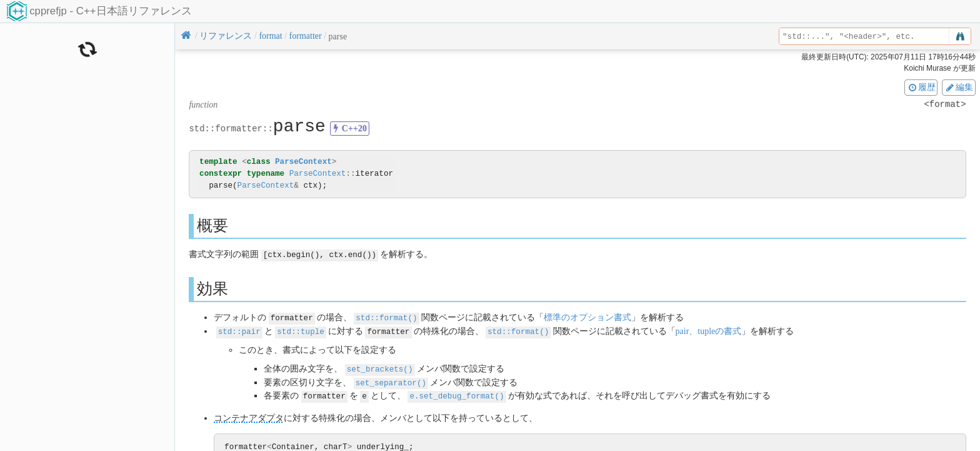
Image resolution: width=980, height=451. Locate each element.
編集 (959, 87)
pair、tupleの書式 (708, 330)
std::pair (239, 330)
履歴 (921, 87)
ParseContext (303, 162)
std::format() (386, 317)
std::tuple (301, 330)
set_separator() (391, 380)
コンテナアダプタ (249, 415)
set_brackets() (380, 367)
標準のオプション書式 (587, 317)
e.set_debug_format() (457, 393)
